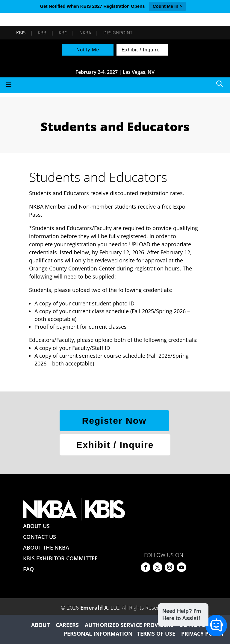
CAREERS (67, 625)
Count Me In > (168, 6)
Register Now (114, 421)
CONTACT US (40, 537)
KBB (42, 33)
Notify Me (88, 50)
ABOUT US (36, 526)
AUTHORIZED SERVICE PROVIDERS (129, 625)
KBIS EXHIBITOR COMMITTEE (60, 558)
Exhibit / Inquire (141, 50)
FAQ (28, 569)
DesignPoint (118, 33)
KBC (63, 33)
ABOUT (40, 625)
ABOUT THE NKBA (46, 547)
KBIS (21, 33)
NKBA (85, 33)
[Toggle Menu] (115, 85)
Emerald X (94, 608)
